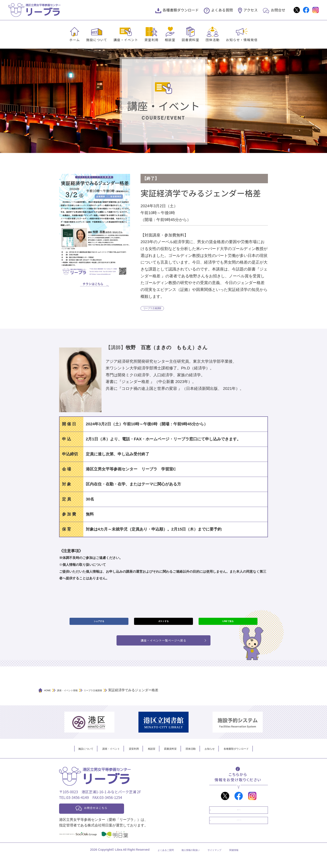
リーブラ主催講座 (157, 309)
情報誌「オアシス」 (243, 822)
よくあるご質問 (156, 861)
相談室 (170, 40)
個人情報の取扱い (189, 861)
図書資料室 (190, 40)
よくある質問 (222, 10)
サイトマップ (220, 861)
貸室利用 (152, 40)
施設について (97, 40)
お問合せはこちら (105, 818)
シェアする (99, 624)
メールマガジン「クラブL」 (243, 839)
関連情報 (245, 861)
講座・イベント (126, 40)
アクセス (251, 10)
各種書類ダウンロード (181, 10)
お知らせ (220, 757)
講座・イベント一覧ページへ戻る (164, 647)
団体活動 (213, 40)
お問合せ (278, 10)
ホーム (75, 40)
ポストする (163, 624)
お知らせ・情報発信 (242, 40)
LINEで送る (228, 624)
